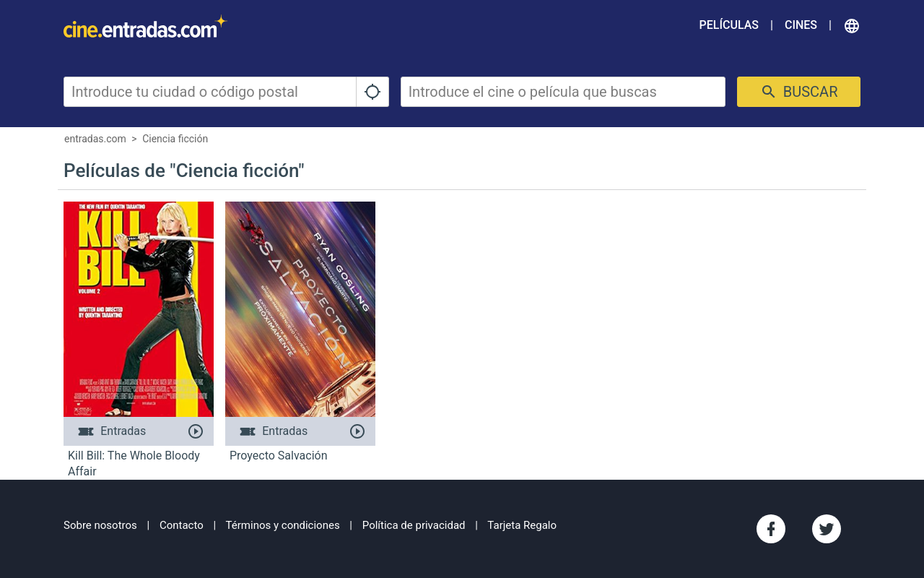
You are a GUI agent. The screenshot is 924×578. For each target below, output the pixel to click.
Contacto (182, 525)
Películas (729, 25)
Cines (801, 25)
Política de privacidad (414, 525)
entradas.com (95, 139)
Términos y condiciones (283, 525)
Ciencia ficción (175, 139)
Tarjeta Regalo (522, 525)
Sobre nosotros (100, 525)
